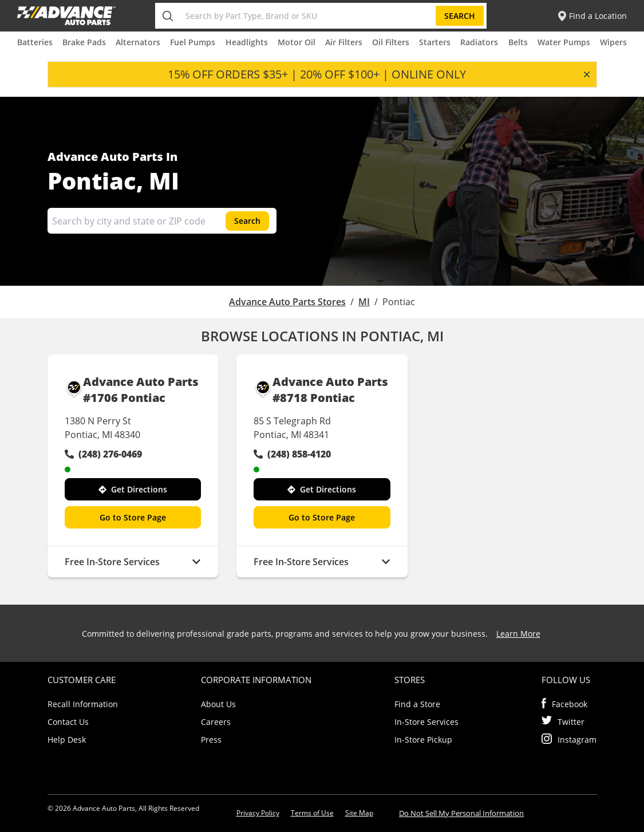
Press (211, 740)
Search (460, 16)
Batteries (35, 42)
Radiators (479, 42)
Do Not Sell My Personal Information (461, 813)
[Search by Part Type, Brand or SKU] (308, 16)
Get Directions (133, 489)
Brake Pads (84, 42)
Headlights (247, 42)
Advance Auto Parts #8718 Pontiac (321, 390)
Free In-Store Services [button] (133, 562)
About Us (218, 704)
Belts (518, 42)
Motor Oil (297, 42)
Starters (435, 42)
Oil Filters (391, 42)
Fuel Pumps (193, 42)
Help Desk (67, 740)
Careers (216, 722)
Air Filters (344, 42)
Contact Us (68, 722)
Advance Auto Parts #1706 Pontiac (132, 390)
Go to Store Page (133, 517)
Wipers (613, 42)
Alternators (138, 42)
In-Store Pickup (423, 740)
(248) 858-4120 (292, 454)
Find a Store (417, 704)
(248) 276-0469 (103, 454)
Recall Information (83, 704)
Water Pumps (564, 42)
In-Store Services (426, 722)
